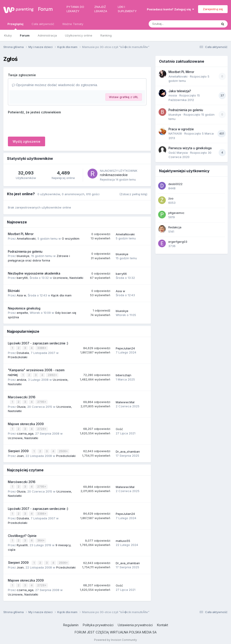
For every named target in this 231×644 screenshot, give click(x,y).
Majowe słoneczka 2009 (26, 423)
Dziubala (23, 352)
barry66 (22, 278)
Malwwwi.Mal (125, 401)
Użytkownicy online (79, 35)
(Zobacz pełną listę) (133, 194)
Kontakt (163, 622)
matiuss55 (123, 539)
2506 (63, 450)
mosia (173, 95)
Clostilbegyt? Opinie (22, 534)
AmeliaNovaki (26, 238)
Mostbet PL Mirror (21, 234)
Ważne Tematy (73, 24)
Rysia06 (22, 543)
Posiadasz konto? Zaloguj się (170, 9)
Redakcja (175, 227)
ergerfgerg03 (178, 242)
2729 (42, 428)
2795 (42, 401)
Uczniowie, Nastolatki (68, 278)
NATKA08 (175, 133)
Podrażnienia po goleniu (25, 252)
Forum (43, 9)
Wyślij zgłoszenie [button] (27, 141)
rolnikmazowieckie (114, 175)
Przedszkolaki (18, 357)
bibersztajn (124, 375)
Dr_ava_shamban (128, 450)
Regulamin (71, 622)
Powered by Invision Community (115, 637)
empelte (22, 313)
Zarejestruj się (213, 9)
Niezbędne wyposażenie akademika (34, 273)
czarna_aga (25, 432)
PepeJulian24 (125, 348)
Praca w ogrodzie (181, 129)
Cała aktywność (43, 24)
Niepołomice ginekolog (24, 308)
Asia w (21, 295)
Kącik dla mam (61, 295)
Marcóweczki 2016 (22, 396)
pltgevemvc (176, 213)
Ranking (106, 35)
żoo (171, 198)
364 (41, 539)
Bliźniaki (14, 291)
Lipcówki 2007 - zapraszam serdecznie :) (38, 343)
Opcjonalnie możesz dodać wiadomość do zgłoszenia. (55, 85)
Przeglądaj (15, 26)
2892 (52, 375)
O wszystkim (71, 238)
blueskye (23, 256)
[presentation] (42, 124)
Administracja (47, 35)
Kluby (8, 35)
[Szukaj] (172, 24)
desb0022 (175, 184)
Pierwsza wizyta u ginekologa (190, 148)
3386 (42, 348)
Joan (20, 454)
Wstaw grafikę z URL (124, 97)
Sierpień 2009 (19, 450)
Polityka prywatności (98, 622)
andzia (21, 379)
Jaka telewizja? (180, 91)
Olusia (21, 406)
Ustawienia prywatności (135, 622)
